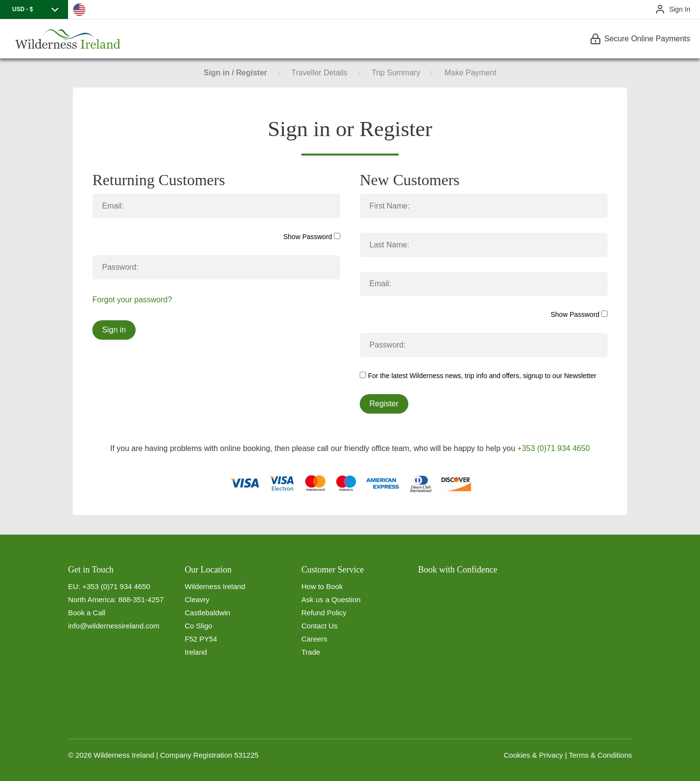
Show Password (312, 237)
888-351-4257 (141, 599)
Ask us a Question (331, 599)
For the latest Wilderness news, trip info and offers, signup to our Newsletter (478, 376)
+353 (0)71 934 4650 (553, 448)
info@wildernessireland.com (114, 626)
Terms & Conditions (600, 755)
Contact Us (319, 626)
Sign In (680, 9)
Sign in (114, 330)
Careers (314, 639)
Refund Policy (324, 613)
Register (384, 404)
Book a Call (87, 613)
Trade (311, 652)
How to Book (322, 586)
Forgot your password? (132, 300)
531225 (246, 755)
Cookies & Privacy (533, 755)
